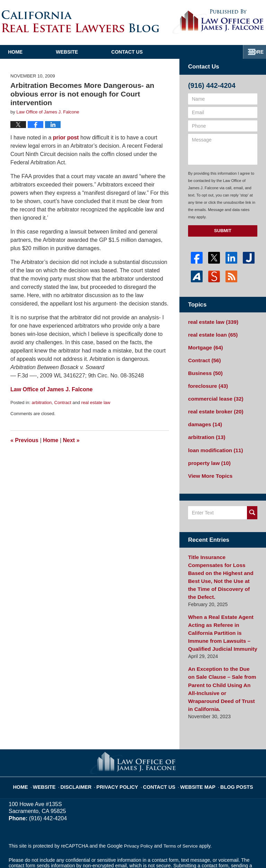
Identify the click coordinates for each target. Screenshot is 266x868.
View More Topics (208, 467)
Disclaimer (84, 748)
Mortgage (204, 346)
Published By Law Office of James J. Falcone (218, 22)
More (251, 52)
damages (204, 418)
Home (33, 52)
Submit (223, 231)
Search (252, 503)
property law (207, 455)
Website (101, 52)
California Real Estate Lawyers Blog (81, 21)
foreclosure (206, 382)
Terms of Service (183, 810)
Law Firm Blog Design (224, 850)
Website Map (194, 748)
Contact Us (179, 52)
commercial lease (213, 394)
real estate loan (211, 334)
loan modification (213, 442)
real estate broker (213, 406)
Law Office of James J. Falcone (99, 850)
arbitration (42, 403)
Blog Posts (229, 748)
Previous (24, 440)
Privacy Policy (121, 748)
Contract (63, 403)
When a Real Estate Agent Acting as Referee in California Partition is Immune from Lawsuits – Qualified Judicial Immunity (222, 611)
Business (204, 370)
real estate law (96, 403)
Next (71, 440)
